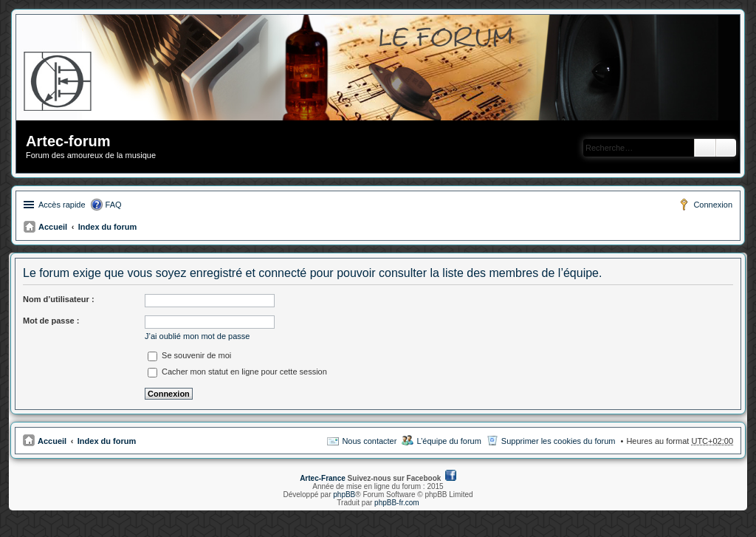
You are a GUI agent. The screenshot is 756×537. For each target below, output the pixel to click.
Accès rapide (62, 205)
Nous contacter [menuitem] (369, 441)
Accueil (53, 227)
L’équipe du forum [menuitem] (449, 441)
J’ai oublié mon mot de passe (197, 336)
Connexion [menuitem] (713, 205)
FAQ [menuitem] (114, 205)
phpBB (344, 495)
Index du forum (107, 227)
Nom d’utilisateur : (59, 299)
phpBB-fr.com (397, 503)
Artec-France (323, 478)
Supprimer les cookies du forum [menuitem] (559, 441)
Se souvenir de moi (189, 355)
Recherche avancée (726, 148)
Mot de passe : (51, 321)
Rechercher (705, 148)
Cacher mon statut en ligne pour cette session (237, 372)
